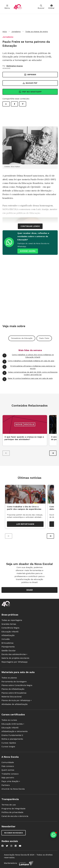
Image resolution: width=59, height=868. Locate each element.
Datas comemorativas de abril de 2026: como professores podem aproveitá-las (30, 373)
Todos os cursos (9, 720)
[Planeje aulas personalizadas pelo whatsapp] (53, 835)
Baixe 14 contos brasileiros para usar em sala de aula (28, 379)
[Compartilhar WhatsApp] (6, 104)
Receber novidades (14, 833)
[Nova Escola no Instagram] (11, 846)
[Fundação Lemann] (26, 863)
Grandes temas (9, 624)
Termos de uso (9, 805)
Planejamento (8, 647)
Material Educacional (12, 697)
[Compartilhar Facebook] (14, 104)
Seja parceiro (8, 778)
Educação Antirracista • (13, 724)
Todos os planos (9, 678)
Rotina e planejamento (12, 739)
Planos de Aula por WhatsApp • (16, 700)
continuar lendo (30, 226)
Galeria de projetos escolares (15, 658)
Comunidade (8, 762)
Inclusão (6, 639)
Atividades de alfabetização (15, 704)
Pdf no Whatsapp (30, 92)
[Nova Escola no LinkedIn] (16, 846)
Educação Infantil (10, 632)
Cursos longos (8, 747)
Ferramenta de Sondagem (14, 682)
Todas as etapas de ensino (37, 32)
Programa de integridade (13, 809)
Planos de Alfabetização (13, 689)
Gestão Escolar (9, 651)
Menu (7, 7)
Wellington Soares (15, 66)
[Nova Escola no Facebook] (2, 846)
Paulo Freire (44, 338)
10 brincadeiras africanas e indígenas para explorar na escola (29, 367)
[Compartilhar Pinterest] (23, 104)
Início (5, 32)
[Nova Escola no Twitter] (7, 846)
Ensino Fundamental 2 (12, 735)
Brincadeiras (7, 643)
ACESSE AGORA (28, 251)
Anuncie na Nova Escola (13, 789)
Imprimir (30, 75)
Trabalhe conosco (10, 774)
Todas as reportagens (12, 620)
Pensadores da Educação (22, 338)
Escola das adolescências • (14, 654)
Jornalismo (16, 32)
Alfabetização (8, 635)
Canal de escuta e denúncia (15, 816)
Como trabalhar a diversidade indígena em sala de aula (28, 362)
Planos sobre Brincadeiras (14, 693)
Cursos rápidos (9, 743)
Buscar (41, 7)
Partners (6, 785)
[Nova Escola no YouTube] (20, 846)
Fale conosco (8, 766)
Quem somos (8, 770)
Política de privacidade (12, 812)
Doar (30, 590)
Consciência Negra (10, 628)
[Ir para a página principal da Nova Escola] (18, 7)
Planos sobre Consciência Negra (17, 685)
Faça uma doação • (11, 781)
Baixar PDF (30, 83)
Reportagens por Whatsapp (15, 662)
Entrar (51, 7)
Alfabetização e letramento (15, 731)
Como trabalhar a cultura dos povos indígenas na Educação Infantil (28, 356)
